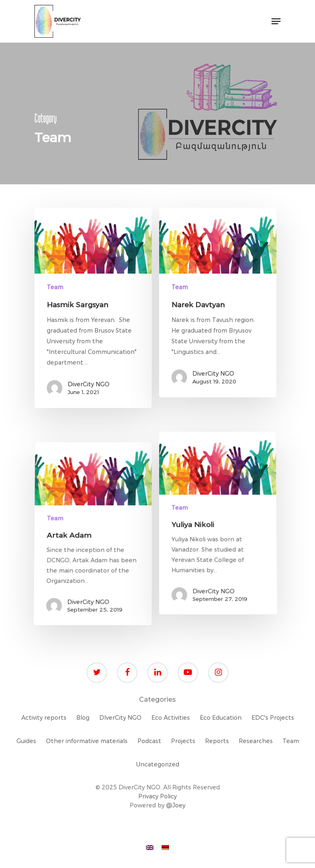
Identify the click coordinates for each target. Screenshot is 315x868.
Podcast (149, 741)
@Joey (176, 805)
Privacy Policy (157, 796)
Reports (217, 741)
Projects (183, 741)
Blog (83, 718)
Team (55, 287)
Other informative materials (87, 741)
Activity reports (44, 718)
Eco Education (221, 718)
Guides (26, 741)
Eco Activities (171, 718)
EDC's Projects (273, 718)
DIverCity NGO (120, 718)
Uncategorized (158, 764)
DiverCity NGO (89, 384)
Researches (256, 741)
